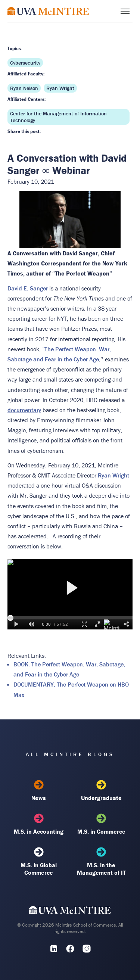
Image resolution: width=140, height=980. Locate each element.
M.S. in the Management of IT (101, 862)
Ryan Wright (113, 475)
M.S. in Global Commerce (39, 862)
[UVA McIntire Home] (70, 912)
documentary (24, 410)
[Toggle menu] (125, 11)
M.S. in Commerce (101, 824)
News (39, 791)
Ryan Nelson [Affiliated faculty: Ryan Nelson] (24, 88)
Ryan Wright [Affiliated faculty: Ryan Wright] (60, 88)
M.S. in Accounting (39, 824)
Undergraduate (101, 791)
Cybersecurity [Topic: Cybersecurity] (25, 63)
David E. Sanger (28, 288)
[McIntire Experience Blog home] (48, 11)
